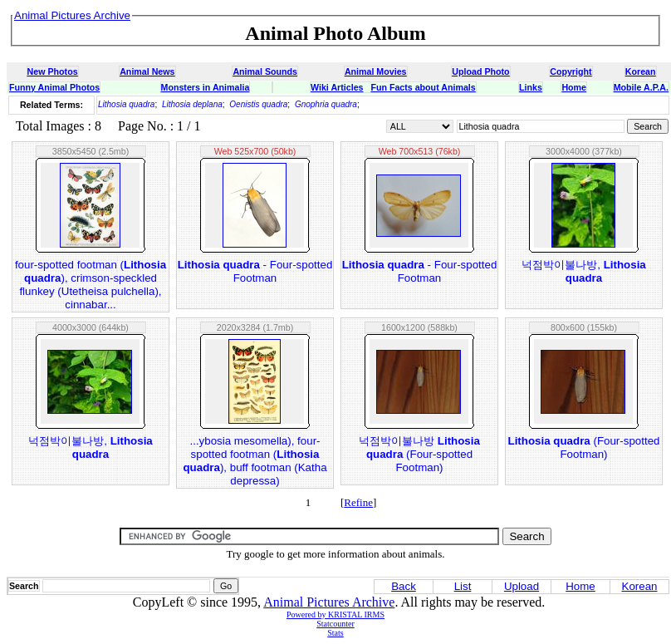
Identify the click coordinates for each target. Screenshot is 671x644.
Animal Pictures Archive (329, 602)
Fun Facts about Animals (423, 87)
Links (531, 87)
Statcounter (335, 624)
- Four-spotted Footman (255, 271)
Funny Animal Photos (54, 87)
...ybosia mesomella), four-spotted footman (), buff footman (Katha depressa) (255, 461)
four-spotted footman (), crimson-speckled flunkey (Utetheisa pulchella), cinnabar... (91, 285)
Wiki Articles (337, 87)
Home (574, 87)
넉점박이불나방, (584, 271)
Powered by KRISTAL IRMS (335, 615)
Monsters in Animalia (206, 87)
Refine (358, 502)
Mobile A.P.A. (641, 87)
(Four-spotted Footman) (584, 447)
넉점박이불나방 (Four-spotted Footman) (419, 454)
